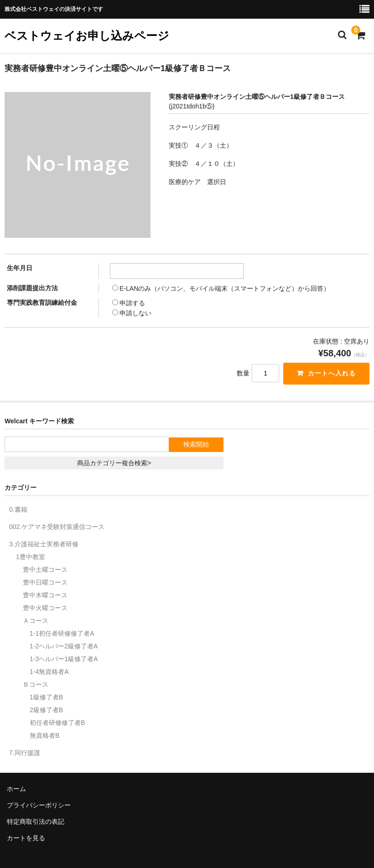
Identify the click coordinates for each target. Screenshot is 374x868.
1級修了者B (46, 697)
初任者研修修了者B (57, 723)
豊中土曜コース (45, 570)
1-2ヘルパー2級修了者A (64, 646)
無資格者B (44, 735)
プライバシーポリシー (39, 805)
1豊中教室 (31, 557)
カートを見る (26, 838)
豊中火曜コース (45, 608)
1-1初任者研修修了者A (62, 633)
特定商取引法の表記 (36, 822)
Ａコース (36, 621)
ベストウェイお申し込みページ (87, 36)
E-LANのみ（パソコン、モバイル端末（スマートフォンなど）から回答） (221, 288)
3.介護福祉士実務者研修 (44, 544)
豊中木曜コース (45, 595)
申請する (129, 303)
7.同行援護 (25, 753)
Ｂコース (36, 684)
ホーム (16, 789)
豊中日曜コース (45, 582)
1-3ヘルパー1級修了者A (64, 659)
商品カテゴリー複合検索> (114, 463)
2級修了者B (46, 710)
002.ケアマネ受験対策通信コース (57, 527)
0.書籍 (18, 509)
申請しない (132, 313)
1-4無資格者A (49, 672)
